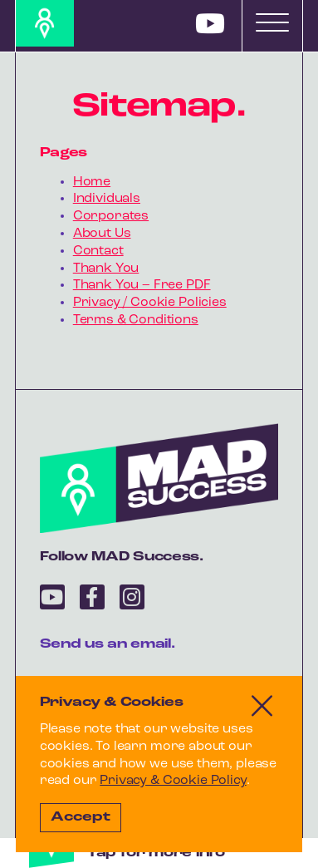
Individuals (107, 199)
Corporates (111, 216)
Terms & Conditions (136, 320)
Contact (98, 251)
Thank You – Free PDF (142, 285)
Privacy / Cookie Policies (150, 303)
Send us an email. (108, 644)
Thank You (106, 269)
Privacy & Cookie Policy (173, 781)
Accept (81, 817)
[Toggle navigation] (272, 23)
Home (92, 182)
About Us (102, 234)
